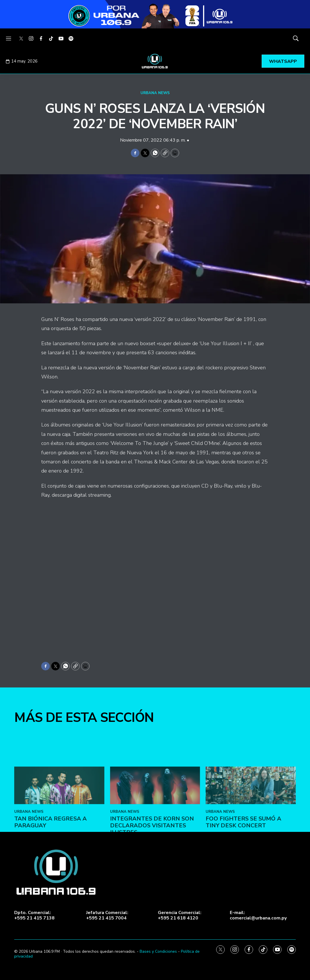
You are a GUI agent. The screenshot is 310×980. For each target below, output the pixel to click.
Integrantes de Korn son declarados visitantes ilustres (152, 857)
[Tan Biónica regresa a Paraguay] (59, 817)
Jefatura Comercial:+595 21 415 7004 (107, 915)
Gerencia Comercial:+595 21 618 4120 (180, 915)
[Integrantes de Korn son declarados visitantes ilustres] (155, 817)
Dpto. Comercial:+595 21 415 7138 (34, 915)
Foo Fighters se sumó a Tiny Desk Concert (243, 854)
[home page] (155, 61)
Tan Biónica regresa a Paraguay (50, 854)
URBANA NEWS (155, 93)
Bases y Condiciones (158, 951)
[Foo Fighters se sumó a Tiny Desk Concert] (251, 817)
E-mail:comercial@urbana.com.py (258, 915)
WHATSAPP (283, 61)
